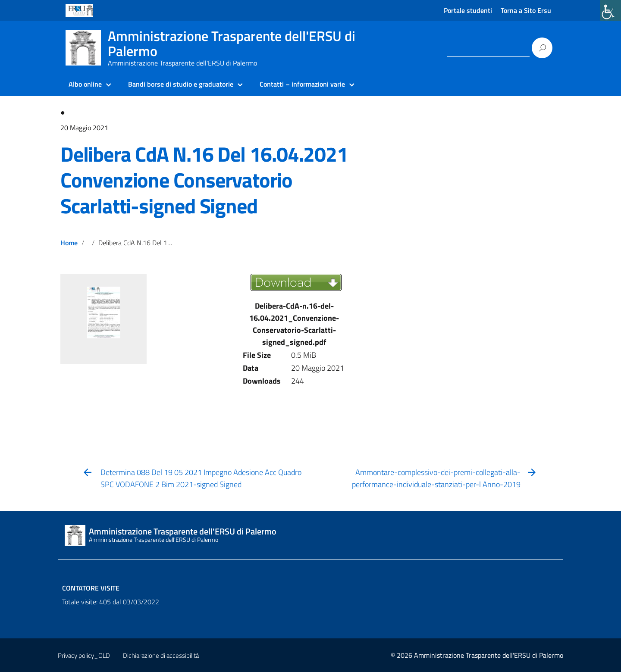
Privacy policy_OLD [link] (84, 655)
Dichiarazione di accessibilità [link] (161, 655)
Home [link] (69, 243)
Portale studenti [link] (468, 10)
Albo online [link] (85, 84)
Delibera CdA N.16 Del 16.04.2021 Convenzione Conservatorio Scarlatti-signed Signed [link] (204, 180)
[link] (611, 10)
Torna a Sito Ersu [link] (526, 10)
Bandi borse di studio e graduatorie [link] (181, 84)
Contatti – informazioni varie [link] (302, 84)
